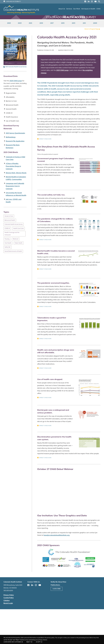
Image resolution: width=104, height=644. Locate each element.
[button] (89, 167)
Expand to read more (44, 426)
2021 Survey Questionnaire (15, 133)
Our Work (77, 9)
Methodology (11, 137)
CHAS (98, 9)
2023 (20, 23)
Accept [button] (39, 642)
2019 (41, 23)
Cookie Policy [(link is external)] (9, 598)
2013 (74, 23)
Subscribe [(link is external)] (57, 589)
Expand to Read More (44, 139)
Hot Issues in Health (88, 9)
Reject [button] (29, 642)
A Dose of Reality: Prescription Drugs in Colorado (13, 166)
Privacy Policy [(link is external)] (9, 595)
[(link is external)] (85, 2)
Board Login (8, 603)
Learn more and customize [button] (13, 642)
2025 (9, 23)
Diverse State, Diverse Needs (16, 173)
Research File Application (15, 141)
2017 (52, 23)
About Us (62, 9)
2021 (30, 23)
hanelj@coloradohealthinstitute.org (57, 535)
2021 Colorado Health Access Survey (16, 67)
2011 (84, 23)
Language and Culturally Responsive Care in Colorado (15, 186)
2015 (63, 23)
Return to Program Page (92, 29)
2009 (95, 23)
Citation (7, 601)
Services (69, 9)
